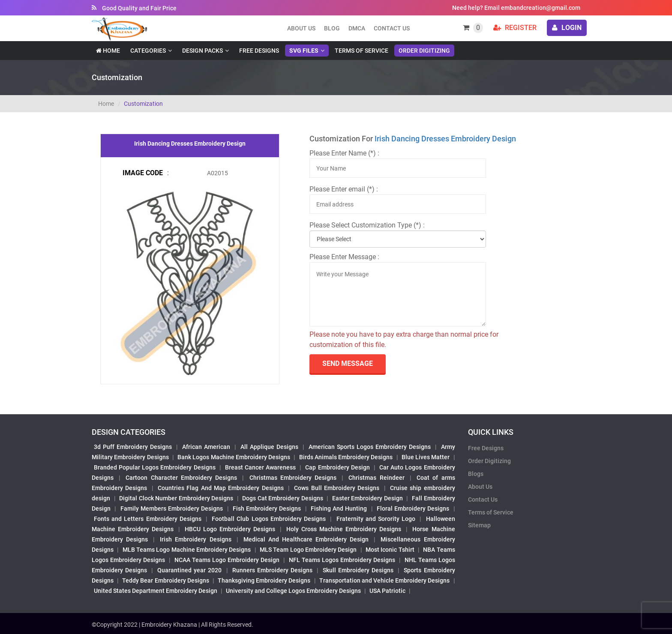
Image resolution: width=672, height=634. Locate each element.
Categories (148, 51)
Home (108, 51)
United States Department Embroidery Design (156, 591)
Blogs (476, 474)
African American (206, 447)
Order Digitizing (424, 51)
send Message (348, 363)
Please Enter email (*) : (344, 189)
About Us (480, 487)
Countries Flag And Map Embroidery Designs (221, 488)
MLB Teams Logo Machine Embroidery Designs (187, 550)
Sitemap (479, 525)
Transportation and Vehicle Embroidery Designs (385, 580)
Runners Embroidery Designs (272, 570)
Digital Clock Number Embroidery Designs (176, 498)
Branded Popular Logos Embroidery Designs (155, 467)
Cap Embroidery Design (337, 467)
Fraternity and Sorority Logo (376, 519)
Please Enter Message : (344, 257)
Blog (332, 28)
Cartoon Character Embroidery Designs (181, 478)
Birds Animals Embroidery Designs (346, 457)
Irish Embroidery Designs (195, 539)
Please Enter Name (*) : (344, 153)
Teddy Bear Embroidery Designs (165, 580)
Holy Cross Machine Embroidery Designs (344, 529)
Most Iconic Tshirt (390, 550)
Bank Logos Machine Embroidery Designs (234, 457)
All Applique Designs (269, 447)
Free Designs (259, 51)
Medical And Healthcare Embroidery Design (306, 539)
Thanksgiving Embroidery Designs (264, 580)
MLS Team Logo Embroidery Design (308, 550)
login (567, 28)
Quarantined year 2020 (189, 570)
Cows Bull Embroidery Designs (337, 488)
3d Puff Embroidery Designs (133, 447)
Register (515, 28)
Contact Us (392, 28)
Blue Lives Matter (426, 457)
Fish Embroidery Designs (267, 508)
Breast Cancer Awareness (260, 467)
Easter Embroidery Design (367, 498)
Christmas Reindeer (376, 478)
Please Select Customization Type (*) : (367, 225)
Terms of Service (361, 51)
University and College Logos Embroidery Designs (293, 591)
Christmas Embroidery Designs (293, 478)
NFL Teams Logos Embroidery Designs (342, 560)
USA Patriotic (387, 591)
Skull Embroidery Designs (358, 570)
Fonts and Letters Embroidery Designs (148, 519)
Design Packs (202, 51)
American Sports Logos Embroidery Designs (370, 447)
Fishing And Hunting (339, 508)
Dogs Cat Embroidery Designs (283, 498)
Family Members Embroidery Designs (172, 508)
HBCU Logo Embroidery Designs (230, 529)
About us (301, 28)
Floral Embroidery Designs (413, 508)
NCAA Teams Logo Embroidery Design (227, 560)
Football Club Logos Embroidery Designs (269, 519)
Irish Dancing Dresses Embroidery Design (445, 139)
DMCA (357, 28)
